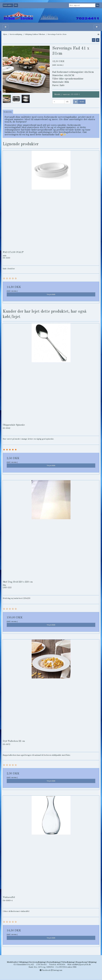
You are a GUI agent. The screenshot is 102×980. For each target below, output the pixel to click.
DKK (16, 5)
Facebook (45, 970)
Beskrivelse (8, 112)
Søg (97, 5)
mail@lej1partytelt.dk (81, 964)
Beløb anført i (8, 5)
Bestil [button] (78, 102)
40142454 (61, 964)
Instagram (57, 970)
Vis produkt (51, 294)
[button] (94, 40)
